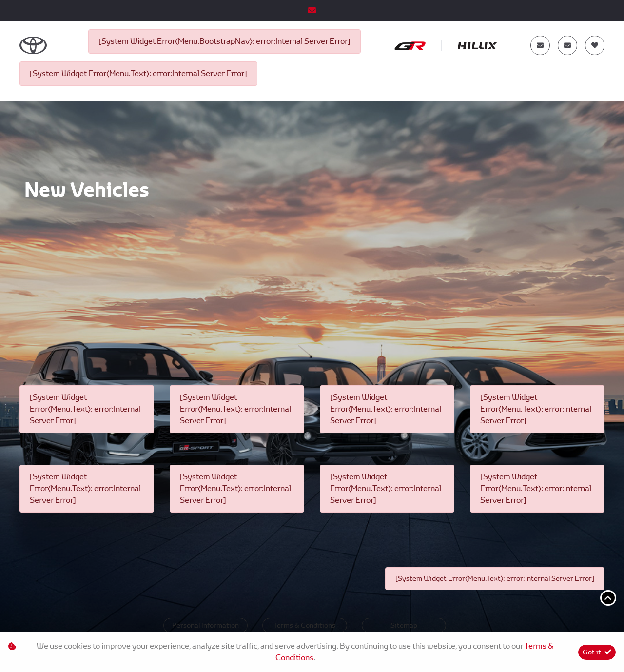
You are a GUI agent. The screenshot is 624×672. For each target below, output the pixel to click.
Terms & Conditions (305, 625)
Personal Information (205, 625)
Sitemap (404, 625)
